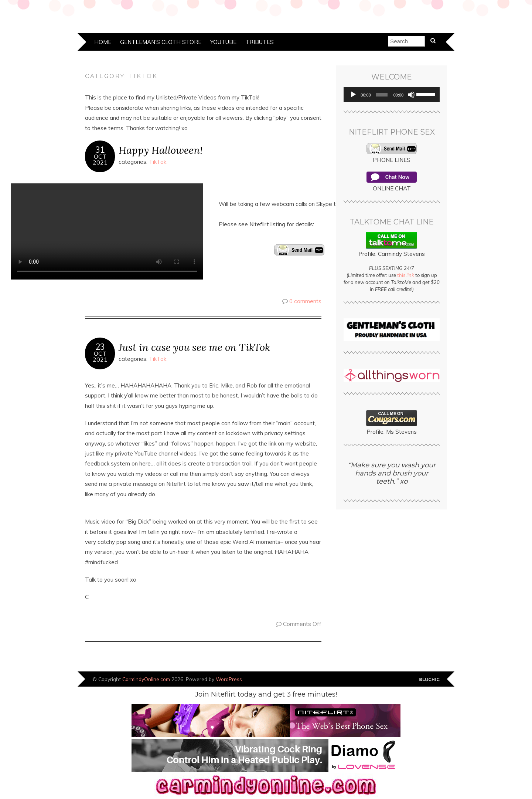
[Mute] (411, 95)
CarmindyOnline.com (146, 679)
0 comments (305, 301)
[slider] (382, 95)
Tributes (260, 42)
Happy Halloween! (161, 150)
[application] (392, 95)
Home (103, 42)
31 (100, 150)
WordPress (229, 679)
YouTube (223, 42)
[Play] (353, 95)
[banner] (266, 795)
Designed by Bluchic (429, 680)
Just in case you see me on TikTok (194, 347)
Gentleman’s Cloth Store (161, 42)
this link (406, 275)
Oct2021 (100, 159)
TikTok (158, 162)
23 (100, 347)
